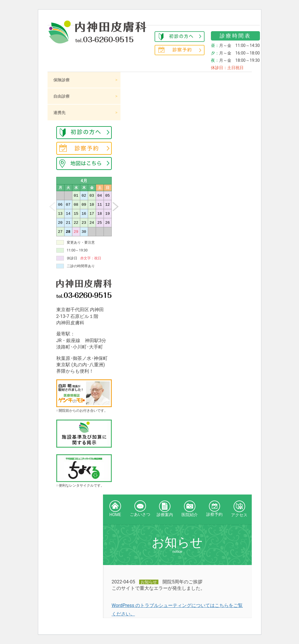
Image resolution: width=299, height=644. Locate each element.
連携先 (60, 112)
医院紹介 (190, 509)
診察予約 (214, 508)
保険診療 (62, 80)
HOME (115, 509)
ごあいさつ (140, 508)
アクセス (239, 509)
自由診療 (62, 96)
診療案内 (165, 509)
